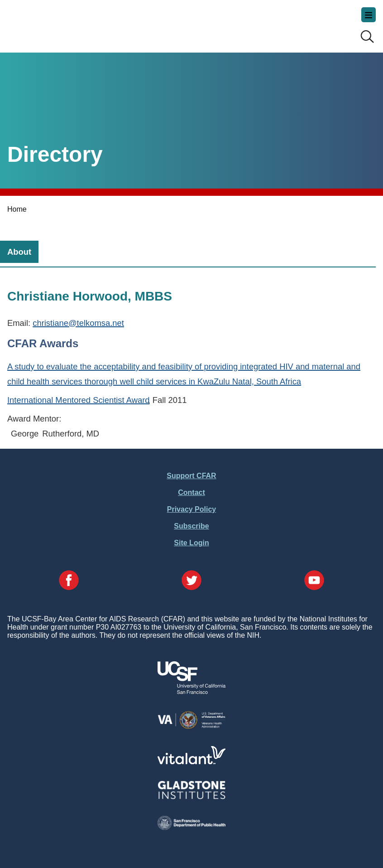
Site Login (191, 543)
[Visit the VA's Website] (191, 727)
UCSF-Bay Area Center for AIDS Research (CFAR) (53, 23)
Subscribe (191, 526)
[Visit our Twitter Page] (191, 581)
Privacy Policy (192, 509)
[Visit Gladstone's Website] (191, 797)
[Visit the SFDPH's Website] (191, 827)
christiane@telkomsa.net (78, 323)
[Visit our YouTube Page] (314, 581)
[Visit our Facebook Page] (69, 581)
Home (17, 209)
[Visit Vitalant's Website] (191, 762)
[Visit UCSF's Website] (191, 691)
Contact (191, 492)
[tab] (19, 252)
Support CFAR (191, 476)
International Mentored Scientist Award (79, 400)
